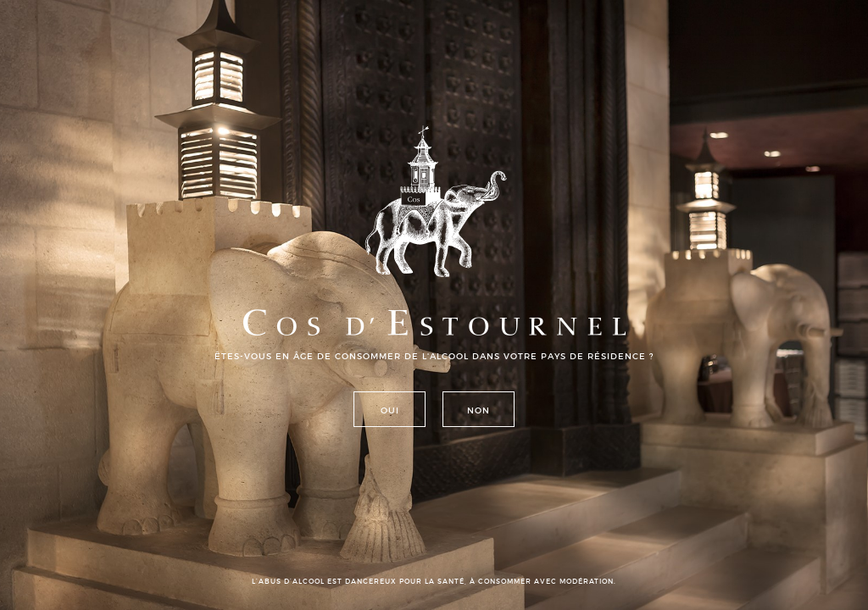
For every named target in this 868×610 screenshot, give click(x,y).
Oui (390, 410)
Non (479, 410)
